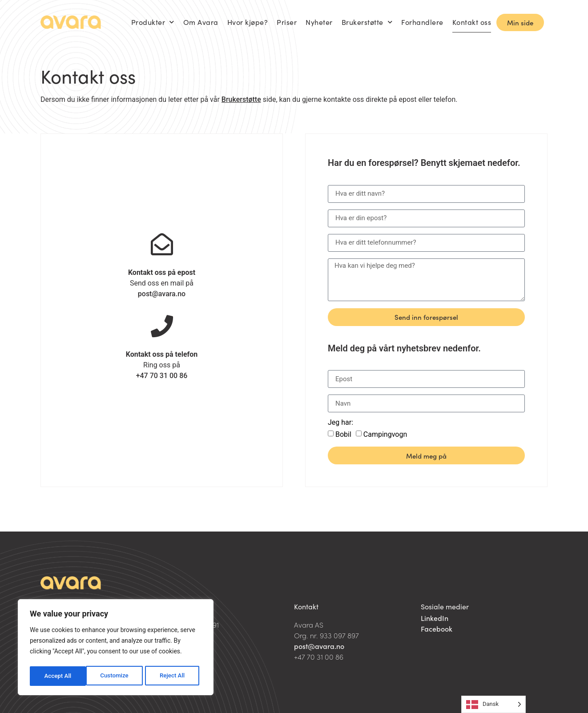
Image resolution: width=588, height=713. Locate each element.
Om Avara (201, 22)
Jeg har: (340, 423)
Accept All (174, 676)
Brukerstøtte (367, 22)
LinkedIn (435, 618)
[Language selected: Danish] (493, 704)
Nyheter (319, 22)
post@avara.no (162, 294)
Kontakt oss (472, 22)
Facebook (437, 628)
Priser (287, 22)
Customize (58, 676)
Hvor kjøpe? (248, 22)
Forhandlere (422, 22)
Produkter (153, 22)
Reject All (116, 676)
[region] (116, 649)
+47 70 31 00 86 (162, 376)
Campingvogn (385, 434)
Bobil (343, 434)
